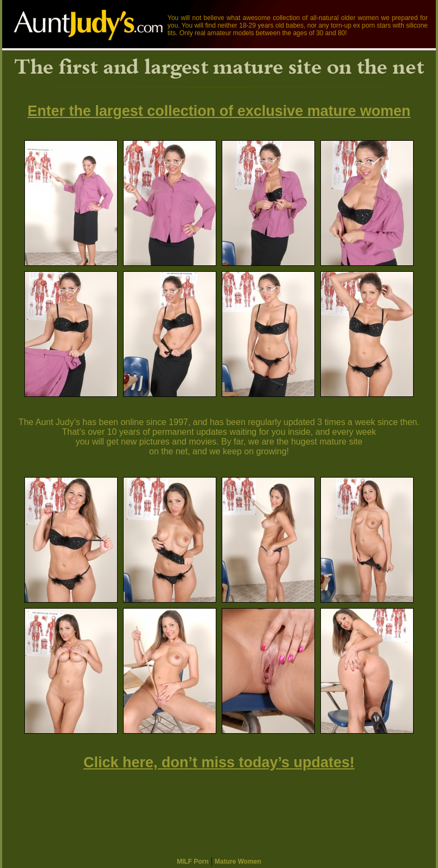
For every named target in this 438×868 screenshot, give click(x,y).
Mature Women (238, 862)
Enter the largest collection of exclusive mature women (219, 111)
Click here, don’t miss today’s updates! (219, 762)
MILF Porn (193, 862)
